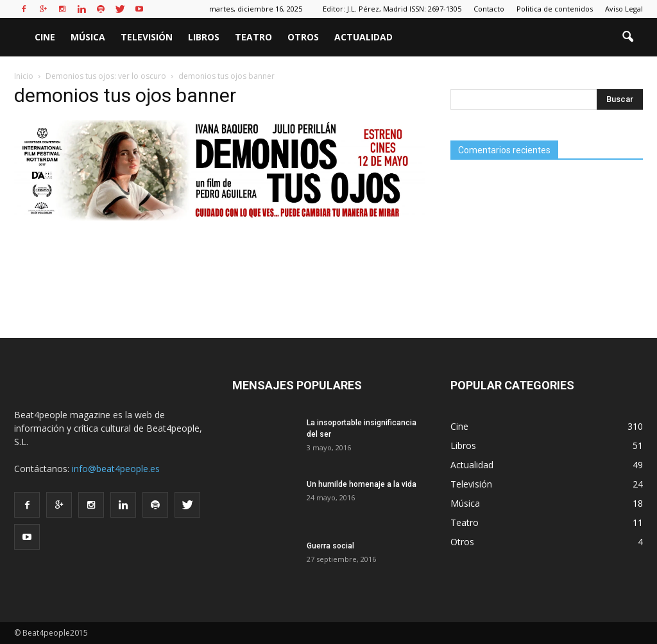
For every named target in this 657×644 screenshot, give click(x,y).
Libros (204, 37)
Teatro (253, 37)
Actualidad (363, 37)
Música (88, 37)
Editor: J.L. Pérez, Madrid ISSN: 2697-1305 (392, 9)
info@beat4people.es (116, 469)
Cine (45, 37)
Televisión (147, 37)
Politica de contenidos (555, 9)
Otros (303, 37)
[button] (627, 37)
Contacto (489, 9)
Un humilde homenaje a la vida (362, 484)
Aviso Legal (624, 9)
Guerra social (330, 546)
